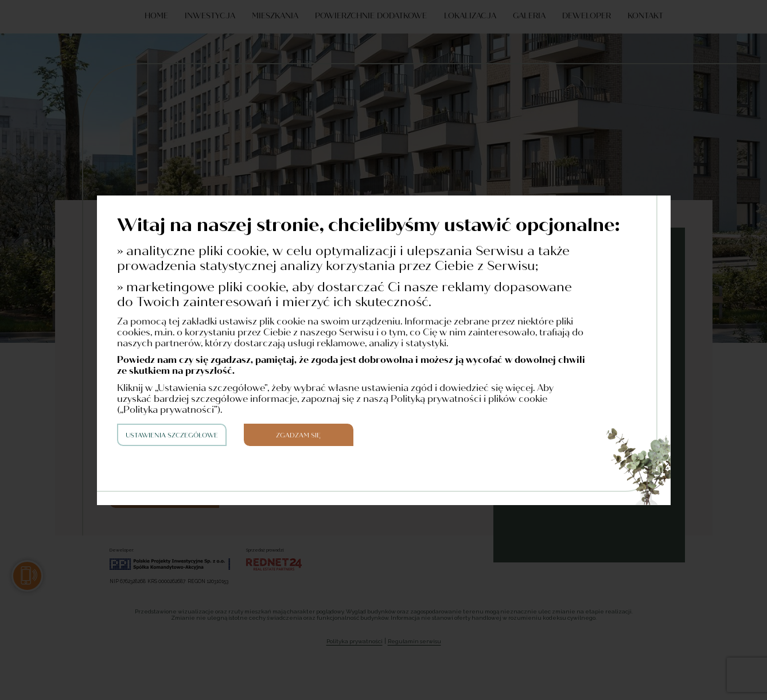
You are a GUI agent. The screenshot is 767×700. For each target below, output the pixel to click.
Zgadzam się (298, 435)
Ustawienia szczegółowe (172, 435)
